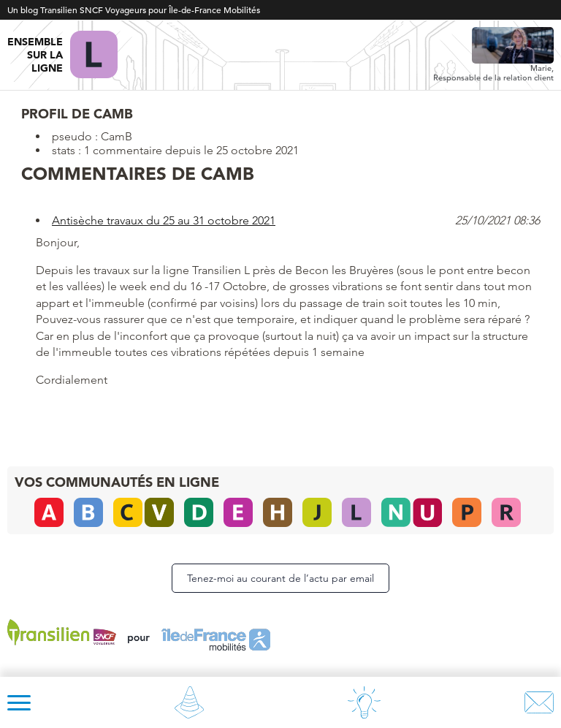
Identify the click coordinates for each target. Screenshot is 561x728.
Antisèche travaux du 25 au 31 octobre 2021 (164, 220)
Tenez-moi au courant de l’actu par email (280, 578)
